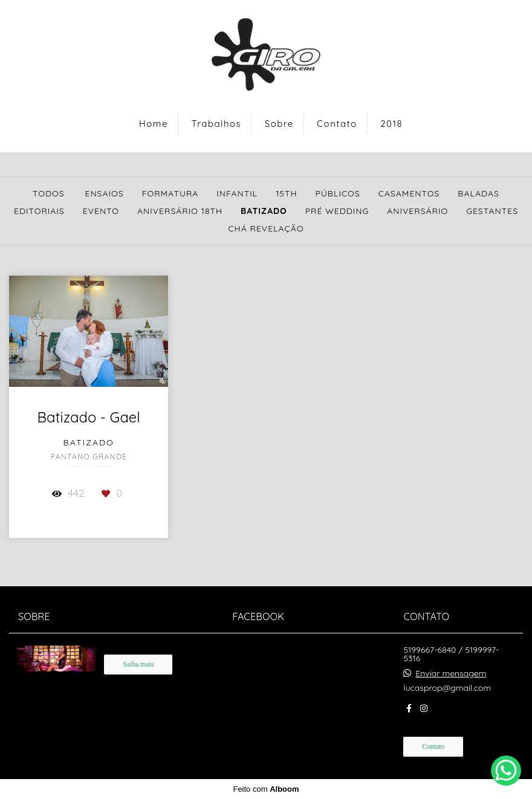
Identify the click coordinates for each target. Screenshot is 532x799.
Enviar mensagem (451, 673)
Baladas (478, 193)
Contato (337, 124)
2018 (391, 124)
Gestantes (492, 211)
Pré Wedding (337, 211)
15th (286, 193)
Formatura (170, 193)
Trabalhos (217, 124)
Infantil (237, 193)
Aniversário (417, 211)
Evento (101, 211)
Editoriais (39, 211)
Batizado (264, 211)
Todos (49, 193)
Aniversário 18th (180, 211)
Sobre (279, 124)
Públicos (338, 193)
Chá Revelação (266, 228)
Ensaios (104, 193)
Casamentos (409, 193)
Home (154, 124)
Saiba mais (138, 665)
